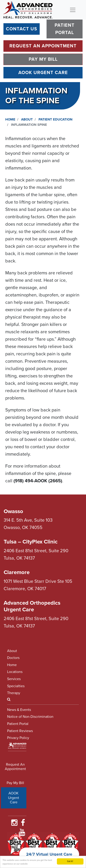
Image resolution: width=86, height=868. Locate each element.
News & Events (19, 710)
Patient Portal (65, 29)
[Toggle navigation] (73, 10)
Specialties (16, 686)
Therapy (14, 693)
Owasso (13, 511)
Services (14, 679)
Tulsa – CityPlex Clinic (31, 542)
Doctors (13, 658)
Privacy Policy (18, 738)
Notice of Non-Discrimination (30, 717)
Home (10, 119)
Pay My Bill (43, 59)
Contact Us (22, 29)
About (27, 119)
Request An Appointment (43, 46)
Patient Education (55, 119)
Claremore (17, 572)
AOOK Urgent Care (43, 73)
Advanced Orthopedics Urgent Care (32, 606)
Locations (15, 672)
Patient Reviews (20, 731)
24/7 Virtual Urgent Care (49, 854)
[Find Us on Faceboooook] (23, 824)
